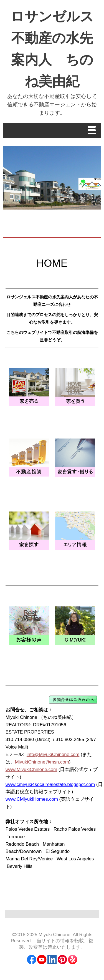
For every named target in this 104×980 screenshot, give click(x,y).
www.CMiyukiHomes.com (32, 799)
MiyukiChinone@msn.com (42, 762)
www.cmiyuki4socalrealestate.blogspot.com (50, 784)
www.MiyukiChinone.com (31, 769)
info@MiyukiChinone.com (53, 754)
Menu (93, 131)
